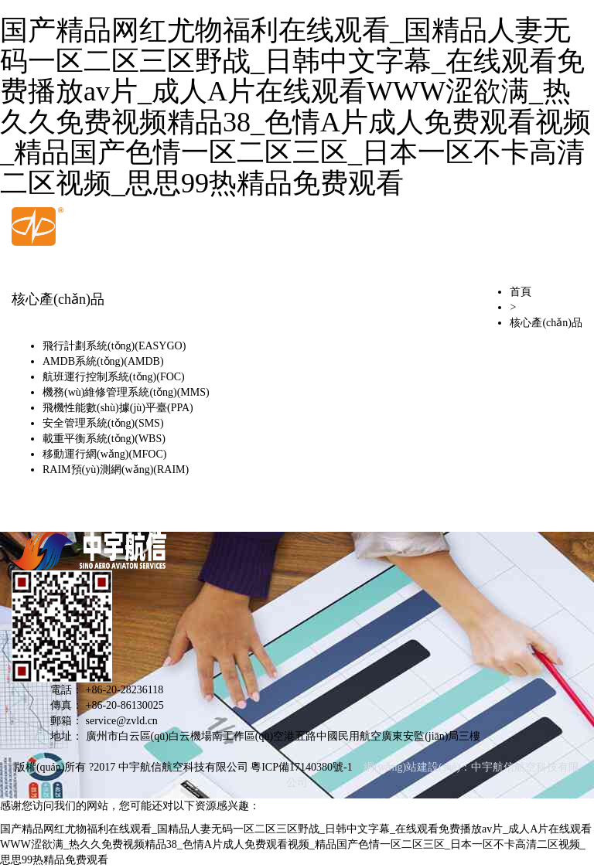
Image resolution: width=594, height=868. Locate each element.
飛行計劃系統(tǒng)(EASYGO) (114, 346)
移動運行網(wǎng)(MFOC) (104, 454)
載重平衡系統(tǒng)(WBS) (104, 439)
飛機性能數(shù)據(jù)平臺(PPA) (118, 408)
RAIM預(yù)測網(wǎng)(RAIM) (116, 470)
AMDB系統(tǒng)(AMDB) (103, 361)
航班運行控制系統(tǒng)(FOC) (114, 377)
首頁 (521, 292)
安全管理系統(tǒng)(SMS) (103, 423)
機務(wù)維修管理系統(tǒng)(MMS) (126, 392)
